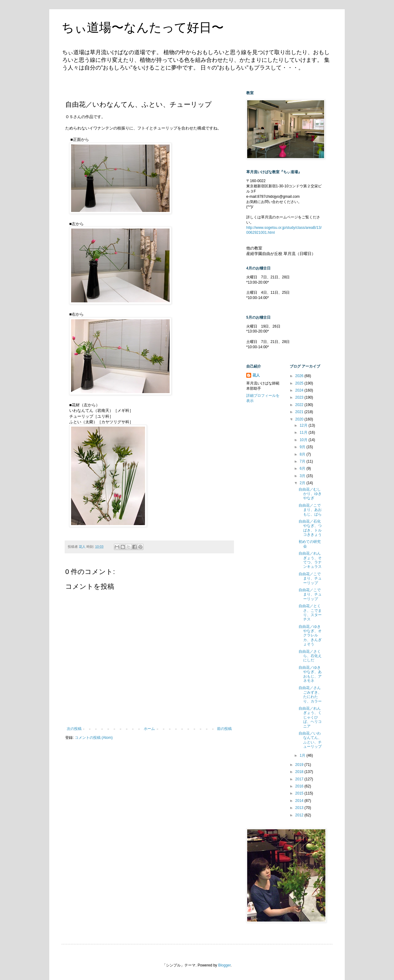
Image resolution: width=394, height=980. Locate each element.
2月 (303, 483)
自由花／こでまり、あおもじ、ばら (310, 510)
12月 (304, 425)
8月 (303, 454)
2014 (300, 801)
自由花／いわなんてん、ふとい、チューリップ (310, 740)
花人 (256, 375)
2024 (300, 390)
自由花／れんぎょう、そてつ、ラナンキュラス (310, 560)
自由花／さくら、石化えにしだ (310, 656)
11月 (304, 432)
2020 (300, 419)
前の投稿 (224, 729)
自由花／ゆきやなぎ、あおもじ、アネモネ (310, 674)
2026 (300, 376)
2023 (300, 397)
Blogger (225, 965)
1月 (303, 755)
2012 (300, 815)
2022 (300, 405)
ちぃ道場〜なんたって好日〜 (143, 27)
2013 (300, 808)
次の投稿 (74, 729)
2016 (300, 786)
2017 (300, 779)
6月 (303, 468)
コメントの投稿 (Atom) (94, 738)
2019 (300, 765)
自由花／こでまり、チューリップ (310, 578)
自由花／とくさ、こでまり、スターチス (310, 613)
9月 (303, 447)
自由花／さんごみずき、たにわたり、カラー (310, 694)
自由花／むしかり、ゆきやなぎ (310, 494)
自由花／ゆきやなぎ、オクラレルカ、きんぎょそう (310, 635)
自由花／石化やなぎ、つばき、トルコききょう (310, 528)
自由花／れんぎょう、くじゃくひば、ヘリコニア (310, 717)
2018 (300, 772)
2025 (300, 383)
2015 (300, 793)
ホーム (149, 729)
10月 (304, 440)
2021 (300, 412)
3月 (303, 476)
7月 (303, 461)
